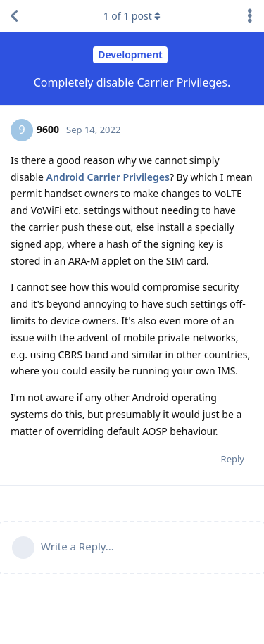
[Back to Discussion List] (14, 16)
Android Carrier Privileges (108, 177)
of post (132, 16)
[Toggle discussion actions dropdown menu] (250, 16)
